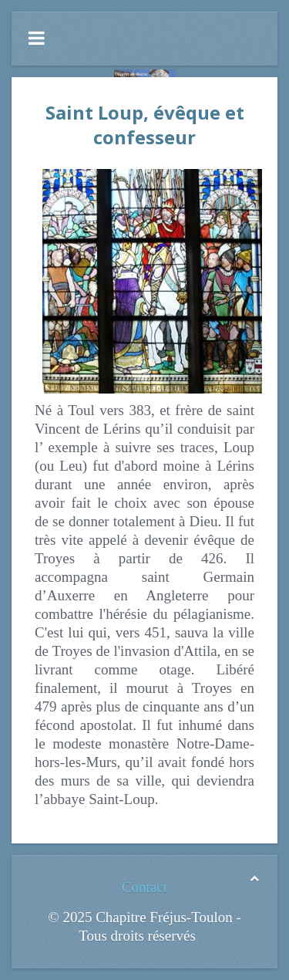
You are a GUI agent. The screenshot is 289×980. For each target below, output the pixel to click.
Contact (144, 887)
